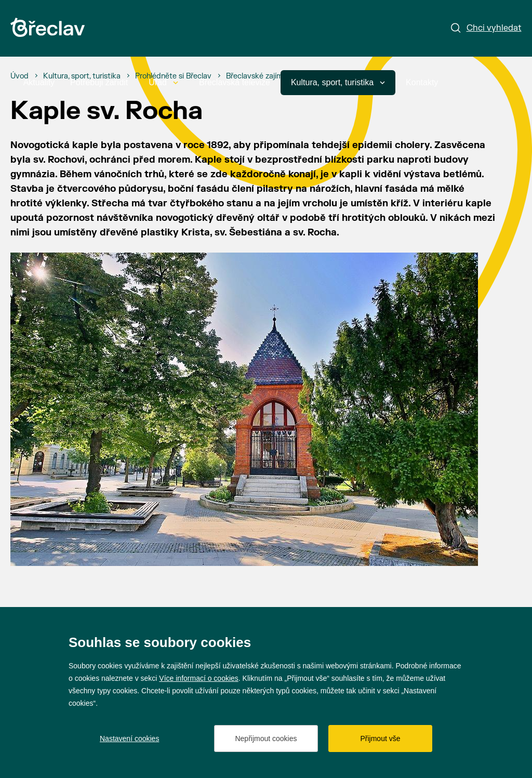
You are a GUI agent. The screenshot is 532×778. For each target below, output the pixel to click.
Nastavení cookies (129, 739)
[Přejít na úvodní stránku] (48, 27)
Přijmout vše (380, 739)
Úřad (163, 82)
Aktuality (39, 82)
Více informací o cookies (199, 678)
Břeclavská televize (235, 82)
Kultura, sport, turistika (338, 82)
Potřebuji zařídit (99, 82)
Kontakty (422, 82)
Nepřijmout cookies (266, 739)
